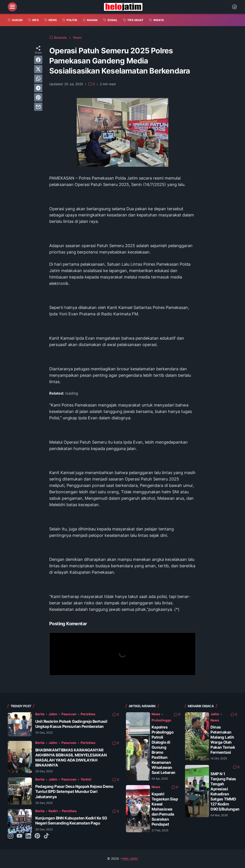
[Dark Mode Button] (234, 7)
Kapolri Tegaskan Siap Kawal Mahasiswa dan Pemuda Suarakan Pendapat (165, 809)
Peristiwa (88, 714)
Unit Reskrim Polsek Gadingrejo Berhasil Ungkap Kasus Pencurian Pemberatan (71, 724)
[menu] (12, 7)
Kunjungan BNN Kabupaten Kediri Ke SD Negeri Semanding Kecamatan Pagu (71, 820)
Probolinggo (161, 720)
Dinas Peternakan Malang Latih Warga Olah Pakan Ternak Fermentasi (223, 740)
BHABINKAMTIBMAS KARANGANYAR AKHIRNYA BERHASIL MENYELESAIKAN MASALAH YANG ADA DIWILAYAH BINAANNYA (71, 757)
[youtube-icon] (19, 836)
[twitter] (38, 69)
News (156, 714)
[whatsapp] (38, 79)
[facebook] (38, 60)
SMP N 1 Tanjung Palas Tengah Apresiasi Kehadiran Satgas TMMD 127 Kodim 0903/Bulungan (225, 791)
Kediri (53, 811)
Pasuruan (69, 714)
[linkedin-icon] (28, 836)
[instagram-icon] (11, 836)
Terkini (86, 779)
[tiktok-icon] (46, 836)
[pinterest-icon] (37, 836)
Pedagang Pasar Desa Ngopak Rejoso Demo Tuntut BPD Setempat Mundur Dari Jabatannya (74, 791)
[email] (38, 107)
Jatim (53, 714)
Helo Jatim (130, 858)
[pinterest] (38, 97)
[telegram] (38, 88)
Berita (40, 714)
